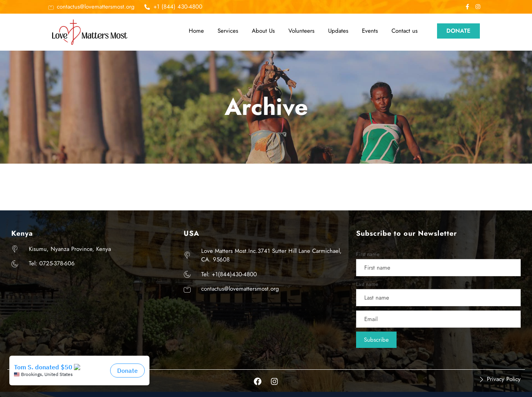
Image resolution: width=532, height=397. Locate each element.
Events (370, 31)
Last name (367, 284)
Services (228, 31)
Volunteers (301, 31)
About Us (263, 31)
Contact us (405, 31)
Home (196, 31)
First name (368, 254)
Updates (338, 31)
